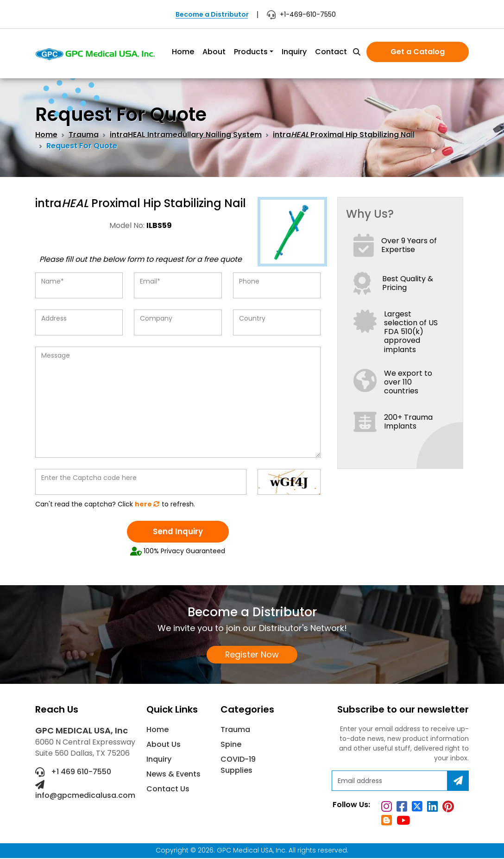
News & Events (173, 775)
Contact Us (168, 790)
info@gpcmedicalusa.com (85, 791)
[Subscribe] (458, 782)
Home (183, 52)
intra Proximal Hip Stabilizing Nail (344, 135)
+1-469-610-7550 (301, 14)
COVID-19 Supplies (238, 766)
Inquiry (294, 52)
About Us (164, 746)
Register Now (252, 655)
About (214, 52)
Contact (331, 52)
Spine (231, 746)
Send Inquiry (178, 532)
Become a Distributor (212, 14)
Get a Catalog (418, 52)
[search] (357, 52)
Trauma (84, 135)
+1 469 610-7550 (73, 773)
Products (251, 52)
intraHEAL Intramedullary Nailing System (186, 135)
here (147, 504)
